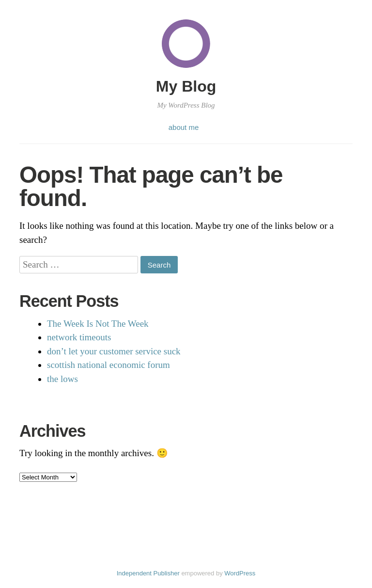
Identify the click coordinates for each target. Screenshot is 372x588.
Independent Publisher (148, 573)
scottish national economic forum (108, 365)
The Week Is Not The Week (98, 324)
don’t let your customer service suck (114, 351)
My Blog (186, 86)
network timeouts (79, 337)
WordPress (240, 573)
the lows (62, 379)
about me (184, 127)
